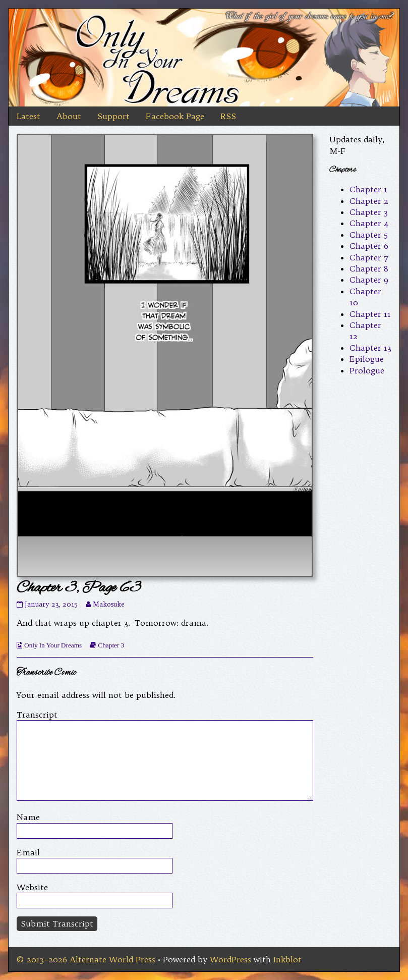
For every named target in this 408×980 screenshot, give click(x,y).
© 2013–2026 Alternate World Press (86, 959)
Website (32, 887)
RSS (228, 116)
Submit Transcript (57, 923)
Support (113, 116)
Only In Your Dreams (53, 645)
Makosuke (108, 604)
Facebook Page (175, 116)
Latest (28, 116)
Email (28, 852)
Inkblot (287, 959)
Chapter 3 (111, 645)
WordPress (230, 959)
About (69, 116)
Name (28, 817)
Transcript (37, 715)
